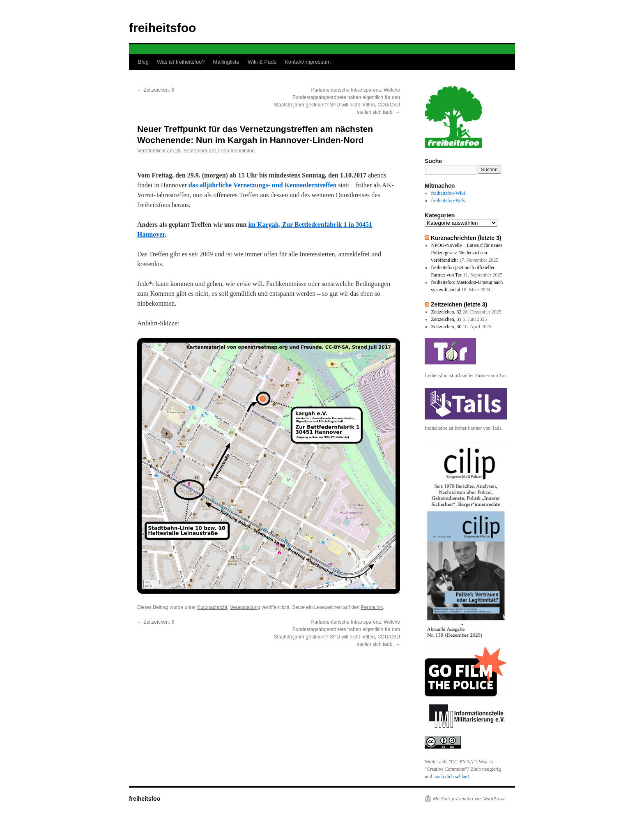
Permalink (372, 607)
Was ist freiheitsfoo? (181, 62)
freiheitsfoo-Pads (448, 200)
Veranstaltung (245, 607)
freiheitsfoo (162, 28)
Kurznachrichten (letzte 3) (466, 238)
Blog (143, 62)
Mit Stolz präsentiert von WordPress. (469, 799)
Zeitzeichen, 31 (446, 319)
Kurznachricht (212, 607)
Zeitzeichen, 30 (446, 327)
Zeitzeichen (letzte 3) (459, 304)
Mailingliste (226, 62)
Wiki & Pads (262, 62)
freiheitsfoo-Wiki (448, 193)
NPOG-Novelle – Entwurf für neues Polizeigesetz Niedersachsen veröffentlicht (467, 253)
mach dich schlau (450, 777)
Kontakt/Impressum (308, 62)
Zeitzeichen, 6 (156, 90)
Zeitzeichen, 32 (446, 312)
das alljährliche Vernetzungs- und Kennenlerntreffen (263, 185)
